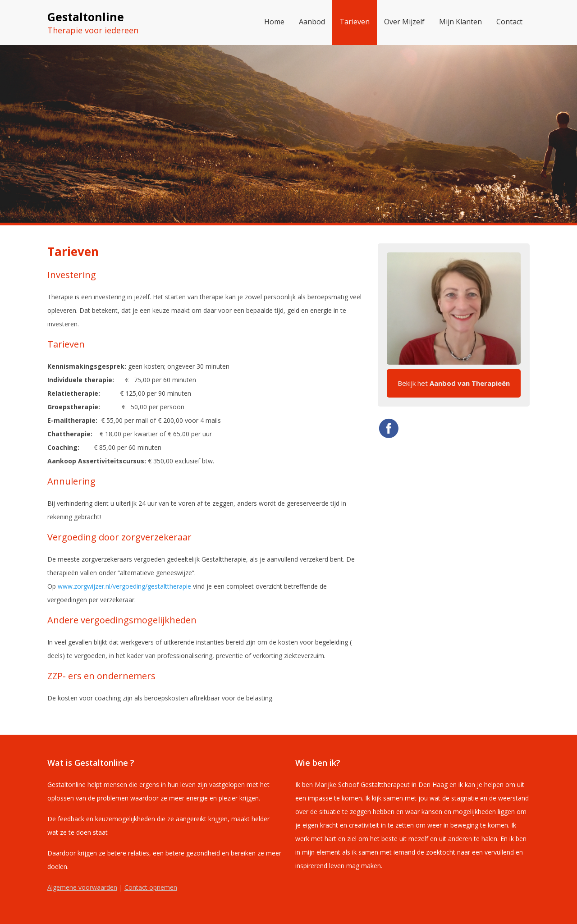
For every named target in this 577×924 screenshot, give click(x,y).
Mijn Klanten (460, 22)
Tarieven (355, 22)
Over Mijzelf (404, 22)
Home (274, 22)
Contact (509, 22)
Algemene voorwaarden (82, 887)
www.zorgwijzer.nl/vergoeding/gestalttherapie (124, 586)
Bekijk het (454, 383)
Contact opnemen (151, 887)
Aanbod (312, 22)
